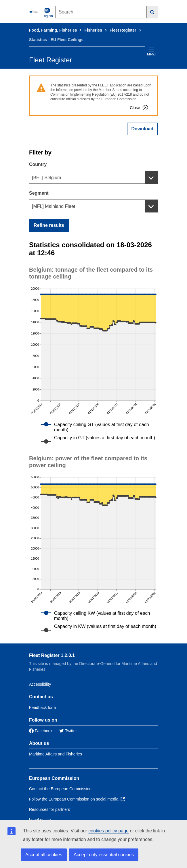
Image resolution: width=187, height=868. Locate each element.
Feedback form (42, 707)
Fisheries (93, 30)
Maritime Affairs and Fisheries (56, 754)
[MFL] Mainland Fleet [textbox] (54, 206)
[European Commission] (34, 11)
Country (38, 164)
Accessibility (40, 684)
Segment (39, 193)
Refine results (49, 225)
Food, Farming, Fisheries (53, 30)
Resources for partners (49, 809)
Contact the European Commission (60, 789)
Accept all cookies (44, 855)
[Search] (152, 12)
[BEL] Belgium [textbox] (46, 178)
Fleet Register (123, 30)
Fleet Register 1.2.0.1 (52, 655)
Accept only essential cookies (104, 855)
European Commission (54, 778)
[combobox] (93, 177)
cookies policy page (108, 831)
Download (142, 129)
